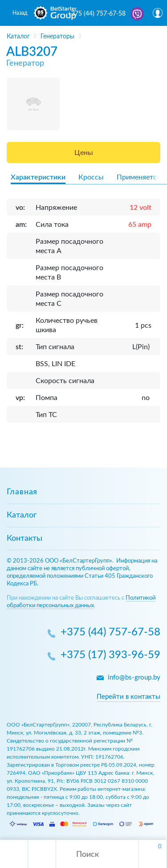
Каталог (22, 515)
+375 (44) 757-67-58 (97, 14)
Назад (20, 13)
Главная (22, 492)
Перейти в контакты (128, 697)
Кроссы (91, 177)
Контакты (24, 538)
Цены (84, 153)
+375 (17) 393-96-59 (110, 655)
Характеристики (38, 177)
